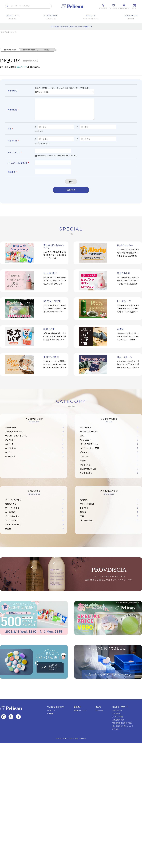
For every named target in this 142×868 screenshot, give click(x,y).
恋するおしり (85, 468)
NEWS (98, 711)
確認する (71, 194)
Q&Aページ (22, 67)
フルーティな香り (12, 512)
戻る (71, 185)
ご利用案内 (116, 717)
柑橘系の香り (11, 508)
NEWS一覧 (99, 714)
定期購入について (80, 714)
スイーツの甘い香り (13, 528)
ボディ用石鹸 (11, 431)
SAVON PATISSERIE (89, 435)
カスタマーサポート (120, 711)
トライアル (84, 512)
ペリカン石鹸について (56, 711)
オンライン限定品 (87, 508)
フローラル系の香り (13, 504)
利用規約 (116, 733)
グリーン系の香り (12, 520)
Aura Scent (85, 444)
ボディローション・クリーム (16, 440)
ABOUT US (51, 714)
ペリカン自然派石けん (89, 448)
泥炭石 (83, 464)
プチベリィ (84, 460)
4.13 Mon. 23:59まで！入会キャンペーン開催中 (70, 26)
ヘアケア (9, 456)
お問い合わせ (117, 714)
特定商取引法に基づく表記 (122, 727)
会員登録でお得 (118, 724)
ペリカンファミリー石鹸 (89, 452)
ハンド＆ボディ (11, 452)
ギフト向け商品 (86, 524)
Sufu (82, 440)
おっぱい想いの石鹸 (88, 473)
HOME (2, 32)
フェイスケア (10, 444)
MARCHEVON (86, 477)
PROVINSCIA (86, 431)
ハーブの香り (10, 516)
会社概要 (50, 717)
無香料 (8, 532)
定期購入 (84, 504)
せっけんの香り (11, 524)
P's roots (84, 456)
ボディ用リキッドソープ (14, 435)
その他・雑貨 (10, 460)
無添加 (83, 516)
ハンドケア (9, 448)
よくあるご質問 (118, 721)
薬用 (82, 520)
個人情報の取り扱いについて (123, 730)
